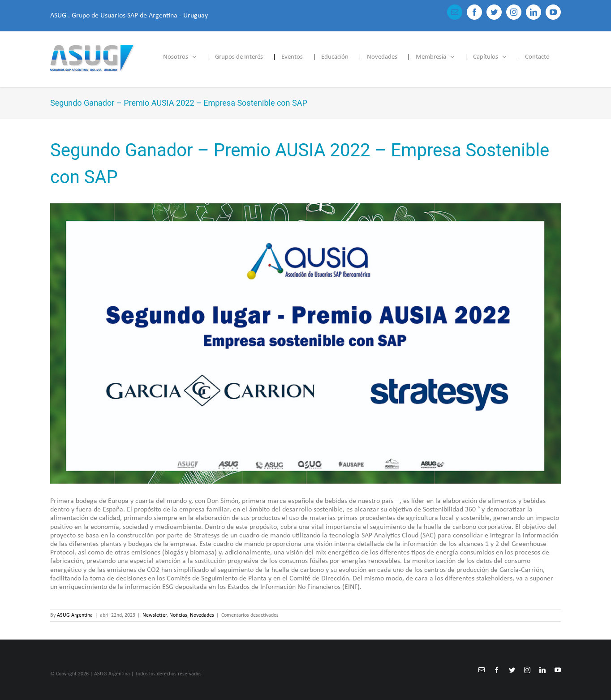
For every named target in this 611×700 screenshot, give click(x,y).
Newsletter (155, 615)
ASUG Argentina (75, 615)
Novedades (202, 615)
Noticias (178, 615)
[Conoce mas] (305, 344)
